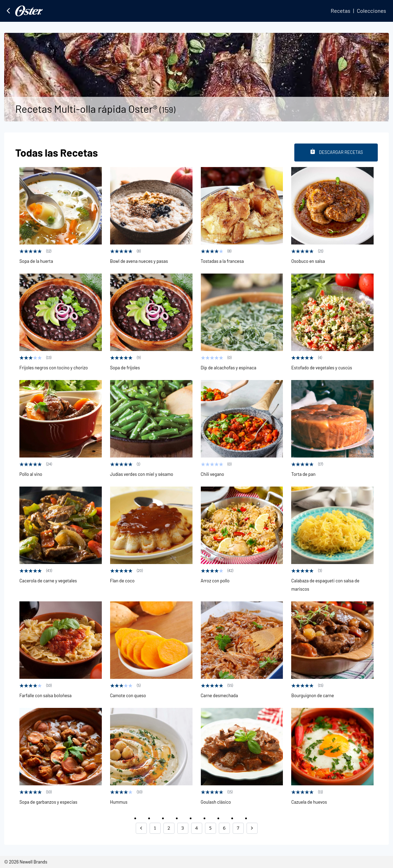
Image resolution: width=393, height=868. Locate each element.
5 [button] (210, 828)
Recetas (341, 11)
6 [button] (224, 828)
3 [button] (183, 828)
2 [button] (169, 828)
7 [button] (238, 828)
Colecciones (371, 11)
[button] (141, 828)
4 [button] (197, 828)
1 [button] (155, 828)
